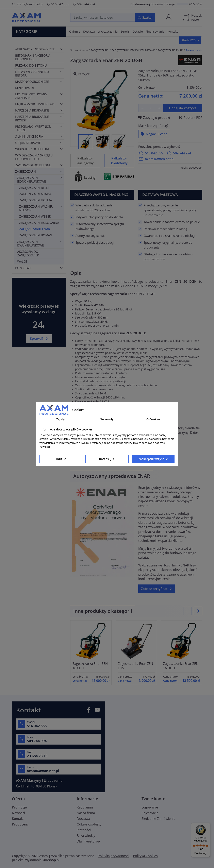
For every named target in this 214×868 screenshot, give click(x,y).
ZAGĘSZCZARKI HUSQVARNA (39, 223)
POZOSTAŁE (24, 268)
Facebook (88, 710)
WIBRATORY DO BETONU (33, 149)
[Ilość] (151, 108)
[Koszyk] (192, 17)
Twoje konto (153, 799)
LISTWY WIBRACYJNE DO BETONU (32, 73)
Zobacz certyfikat (157, 589)
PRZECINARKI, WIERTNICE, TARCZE (33, 128)
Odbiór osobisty (89, 824)
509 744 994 (84, 4)
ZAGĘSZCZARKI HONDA (36, 200)
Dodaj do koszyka (183, 108)
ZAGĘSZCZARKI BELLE (34, 188)
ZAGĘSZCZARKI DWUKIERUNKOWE (30, 243)
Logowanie (150, 807)
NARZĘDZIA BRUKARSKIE (32, 110)
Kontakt (18, 819)
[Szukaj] (103, 17)
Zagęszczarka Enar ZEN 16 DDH (181, 666)
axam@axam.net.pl (28, 4)
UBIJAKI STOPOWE (28, 143)
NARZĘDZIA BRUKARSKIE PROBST (32, 118)
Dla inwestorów (89, 841)
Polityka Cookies (145, 856)
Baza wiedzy (86, 836)
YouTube (97, 710)
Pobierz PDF (191, 118)
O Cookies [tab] (153, 419)
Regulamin (85, 807)
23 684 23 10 (37, 756)
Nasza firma (86, 813)
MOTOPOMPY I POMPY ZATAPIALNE (31, 96)
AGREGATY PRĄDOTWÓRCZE (35, 49)
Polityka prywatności (113, 856)
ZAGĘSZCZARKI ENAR (35, 229)
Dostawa (83, 819)
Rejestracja (150, 813)
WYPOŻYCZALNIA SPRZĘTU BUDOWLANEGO (34, 157)
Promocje (19, 807)
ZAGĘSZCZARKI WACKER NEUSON (36, 208)
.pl (51, 860)
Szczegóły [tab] (107, 419)
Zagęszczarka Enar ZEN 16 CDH (90, 666)
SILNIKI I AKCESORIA (29, 136)
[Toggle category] (61, 49)
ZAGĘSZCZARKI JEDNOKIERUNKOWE (31, 180)
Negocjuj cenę (154, 134)
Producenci (21, 824)
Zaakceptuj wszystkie (153, 459)
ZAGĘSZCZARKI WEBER (35, 216)
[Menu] (208, 825)
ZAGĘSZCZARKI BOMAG (36, 235)
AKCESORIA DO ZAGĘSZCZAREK (28, 253)
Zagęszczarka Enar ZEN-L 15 (136, 666)
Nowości (18, 813)
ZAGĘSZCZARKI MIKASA (35, 194)
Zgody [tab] (61, 419)
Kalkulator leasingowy (85, 161)
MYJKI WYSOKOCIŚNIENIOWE (35, 104)
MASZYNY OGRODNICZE (32, 82)
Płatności (84, 830)
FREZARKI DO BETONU (31, 65)
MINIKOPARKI (25, 88)
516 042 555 (58, 4)
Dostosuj (107, 459)
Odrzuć (61, 459)
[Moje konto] (169, 17)
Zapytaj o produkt (154, 118)
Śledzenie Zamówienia (158, 819)
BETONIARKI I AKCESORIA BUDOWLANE (33, 57)
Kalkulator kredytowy (119, 161)
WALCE (22, 261)
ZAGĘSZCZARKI (26, 171)
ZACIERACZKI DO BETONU (33, 165)
